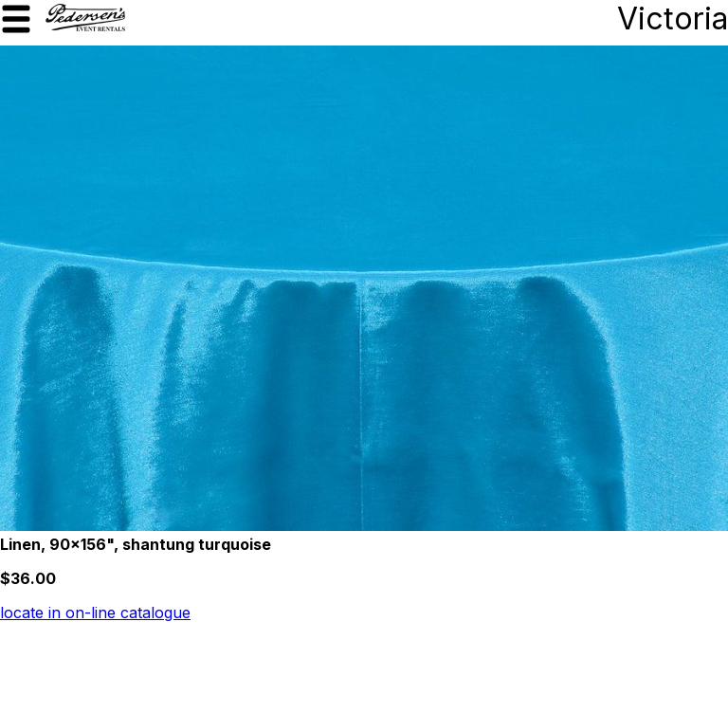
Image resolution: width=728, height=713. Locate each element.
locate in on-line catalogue (95, 612)
